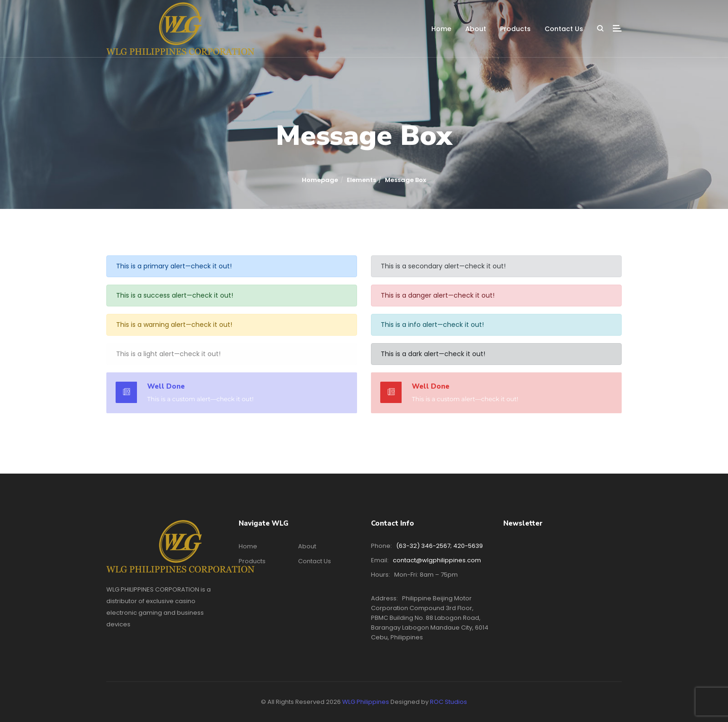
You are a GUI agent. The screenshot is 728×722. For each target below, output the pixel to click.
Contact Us (564, 29)
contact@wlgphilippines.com (437, 560)
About (476, 29)
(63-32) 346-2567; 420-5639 (439, 546)
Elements (361, 180)
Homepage (320, 180)
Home (441, 29)
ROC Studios (448, 702)
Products (515, 29)
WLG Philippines (366, 702)
